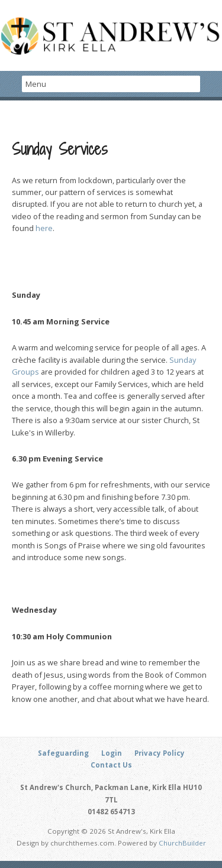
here (44, 228)
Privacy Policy (160, 753)
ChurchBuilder (182, 843)
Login (112, 753)
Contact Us (111, 765)
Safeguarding (63, 753)
